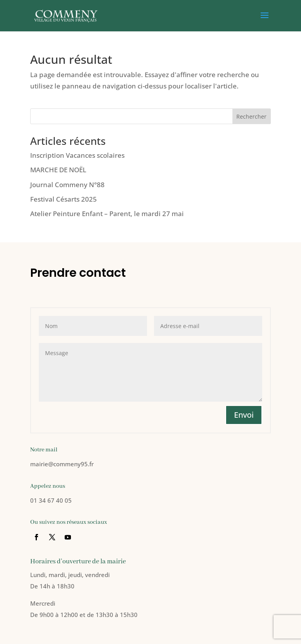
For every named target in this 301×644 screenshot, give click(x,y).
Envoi (244, 415)
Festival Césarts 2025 (63, 199)
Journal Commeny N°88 (67, 185)
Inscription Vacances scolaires (77, 155)
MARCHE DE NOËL (58, 170)
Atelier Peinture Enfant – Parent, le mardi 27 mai (107, 214)
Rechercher (251, 116)
